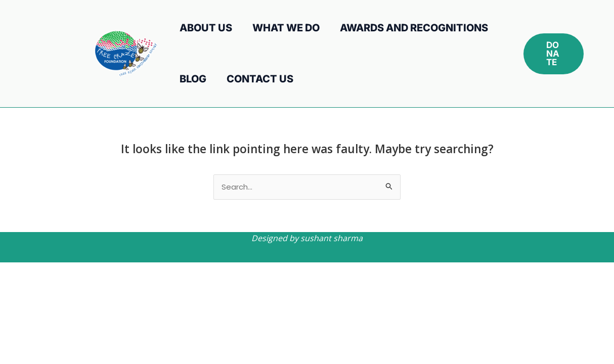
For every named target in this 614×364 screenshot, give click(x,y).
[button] (554, 54)
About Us (206, 28)
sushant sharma (332, 238)
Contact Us (260, 79)
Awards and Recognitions (414, 28)
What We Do (286, 28)
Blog (193, 79)
